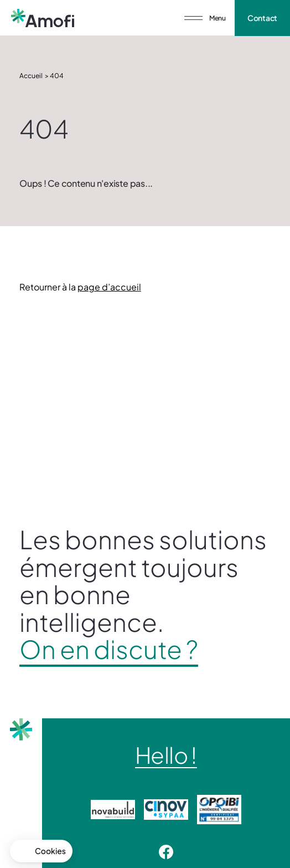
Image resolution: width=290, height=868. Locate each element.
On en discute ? (109, 649)
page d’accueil (109, 287)
